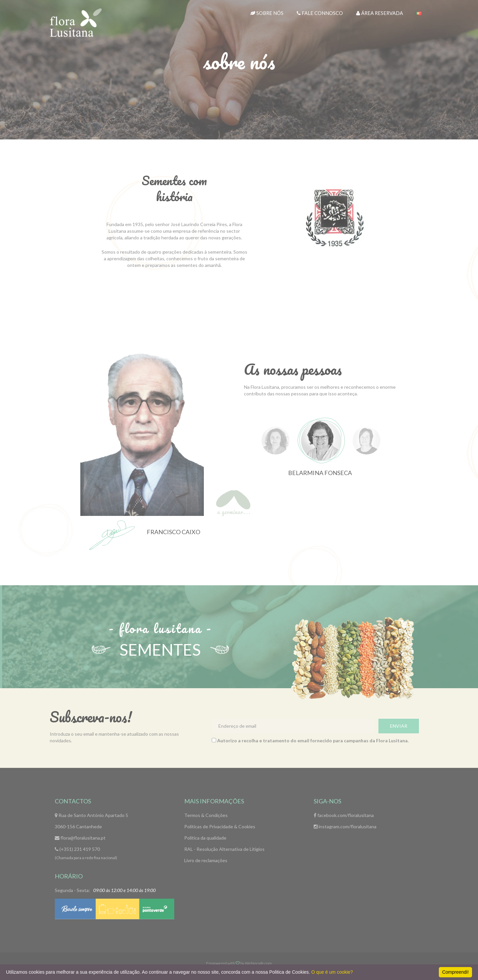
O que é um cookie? (332, 972)
